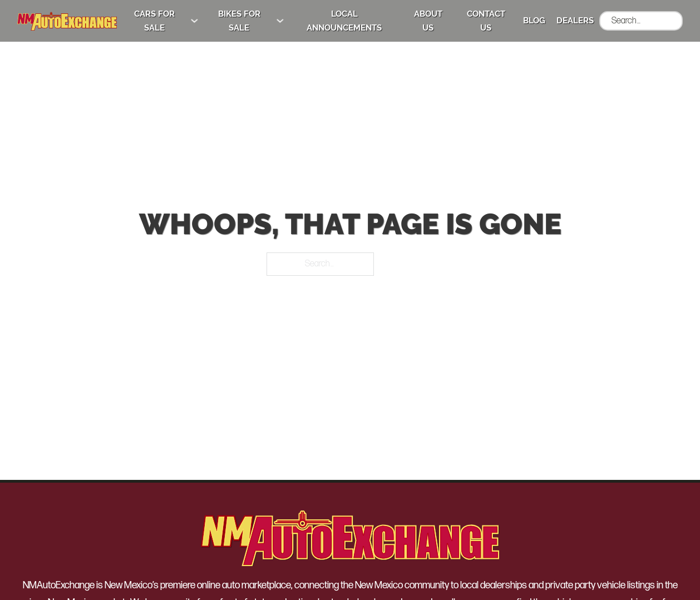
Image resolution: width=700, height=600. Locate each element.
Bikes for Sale (239, 21)
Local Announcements (344, 21)
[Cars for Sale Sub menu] (194, 21)
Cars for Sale (154, 21)
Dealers (575, 21)
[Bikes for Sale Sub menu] (280, 21)
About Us (428, 21)
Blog (534, 21)
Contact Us (486, 21)
